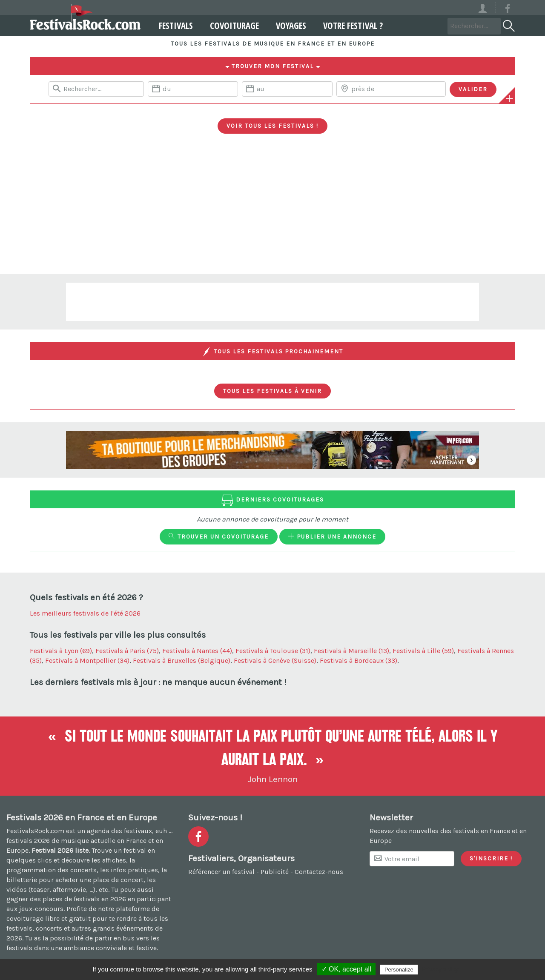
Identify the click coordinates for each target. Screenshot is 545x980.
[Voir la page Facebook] (508, 10)
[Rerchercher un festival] (96, 89)
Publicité (275, 872)
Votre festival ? (352, 26)
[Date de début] (193, 89)
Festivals (175, 26)
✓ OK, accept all (346, 969)
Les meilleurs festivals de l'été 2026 (85, 613)
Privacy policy (440, 969)
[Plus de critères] (510, 98)
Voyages (290, 26)
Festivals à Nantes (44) (197, 651)
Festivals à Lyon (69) (61, 651)
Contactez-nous (319, 872)
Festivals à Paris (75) (127, 651)
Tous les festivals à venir (272, 391)
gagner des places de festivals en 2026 (66, 899)
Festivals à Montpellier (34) (87, 660)
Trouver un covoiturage (219, 536)
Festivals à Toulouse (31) (273, 651)
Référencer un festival (221, 872)
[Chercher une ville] (391, 89)
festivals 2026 (28, 841)
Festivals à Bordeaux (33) (359, 660)
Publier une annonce (332, 536)
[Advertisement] (272, 210)
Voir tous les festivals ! (272, 126)
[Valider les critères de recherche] (473, 89)
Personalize (399, 970)
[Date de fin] (287, 89)
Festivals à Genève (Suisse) (275, 660)
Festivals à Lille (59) (423, 651)
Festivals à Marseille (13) (351, 651)
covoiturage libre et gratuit (49, 918)
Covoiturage (233, 26)
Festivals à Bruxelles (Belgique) (182, 660)
